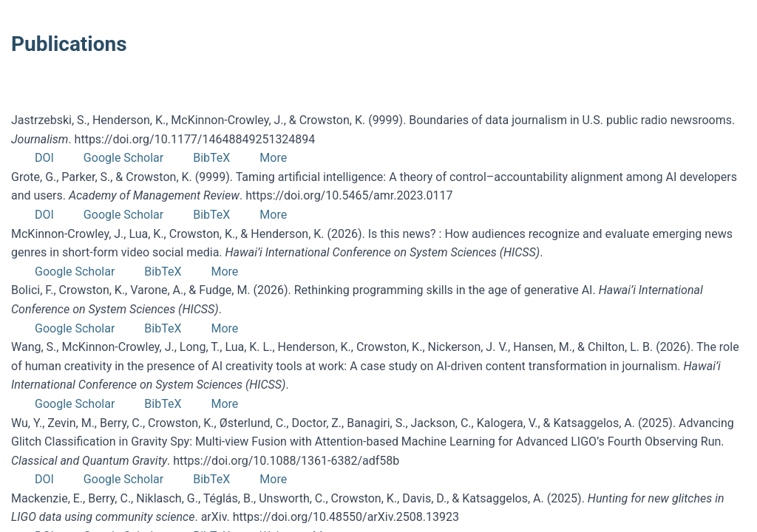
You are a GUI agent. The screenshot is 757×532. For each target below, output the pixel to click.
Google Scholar (123, 158)
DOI (44, 158)
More (273, 158)
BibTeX (211, 158)
